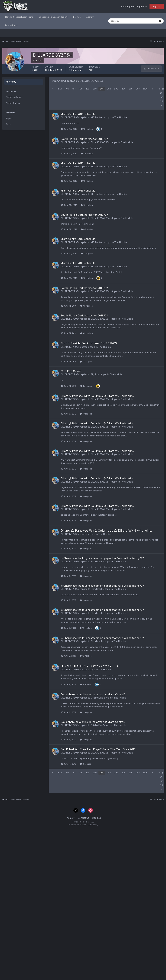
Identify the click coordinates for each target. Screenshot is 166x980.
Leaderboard (12, 25)
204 (123, 89)
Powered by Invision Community (83, 825)
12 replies (86, 712)
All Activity (11, 82)
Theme (70, 818)
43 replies (87, 154)
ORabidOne (97, 698)
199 (88, 89)
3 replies (86, 684)
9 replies (86, 764)
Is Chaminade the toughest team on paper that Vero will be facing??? (102, 558)
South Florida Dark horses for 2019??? (84, 139)
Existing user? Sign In (134, 7)
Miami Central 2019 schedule (78, 114)
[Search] (122, 21)
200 (95, 89)
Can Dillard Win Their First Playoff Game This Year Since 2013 (98, 749)
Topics (9, 118)
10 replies (86, 414)
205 (131, 89)
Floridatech (97, 561)
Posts (9, 124)
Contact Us (83, 818)
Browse (77, 17)
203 (116, 89)
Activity (90, 17)
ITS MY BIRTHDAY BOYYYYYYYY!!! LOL (91, 666)
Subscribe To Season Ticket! (53, 17)
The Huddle (121, 117)
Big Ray (95, 374)
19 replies (86, 576)
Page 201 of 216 (162, 97)
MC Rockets (97, 117)
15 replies (86, 386)
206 (138, 89)
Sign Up (157, 6)
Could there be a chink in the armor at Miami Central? (93, 694)
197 (74, 89)
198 (81, 89)
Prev (59, 89)
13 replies (87, 129)
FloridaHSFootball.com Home (19, 17)
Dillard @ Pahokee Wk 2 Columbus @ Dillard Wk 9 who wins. (97, 396)
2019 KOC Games (71, 371)
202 (109, 89)
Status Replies (13, 103)
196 (67, 89)
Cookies (96, 818)
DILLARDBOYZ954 (70, 117)
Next (146, 89)
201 (102, 89)
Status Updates (13, 97)
